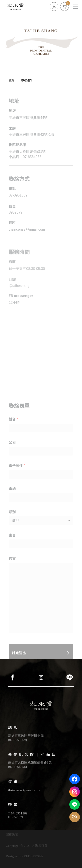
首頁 (11, 92)
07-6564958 (17, 767)
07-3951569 (17, 740)
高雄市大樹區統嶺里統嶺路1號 (30, 763)
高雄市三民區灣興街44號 (26, 736)
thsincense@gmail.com (24, 790)
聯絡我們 (26, 92)
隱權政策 (12, 835)
